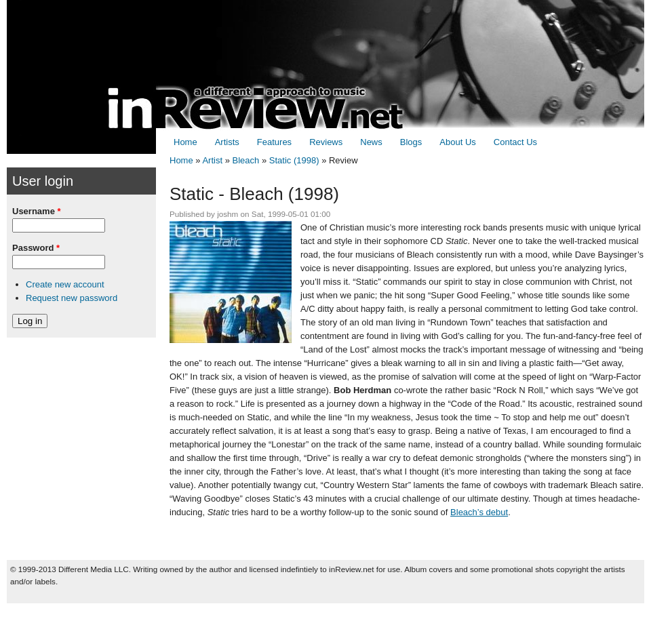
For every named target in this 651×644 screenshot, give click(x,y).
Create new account (65, 284)
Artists (227, 142)
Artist (212, 160)
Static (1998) (294, 160)
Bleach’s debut (479, 512)
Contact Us (515, 142)
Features (274, 142)
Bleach (246, 160)
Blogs (411, 142)
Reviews (326, 142)
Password (36, 248)
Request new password (72, 298)
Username (37, 211)
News (371, 142)
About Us (457, 142)
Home (185, 142)
